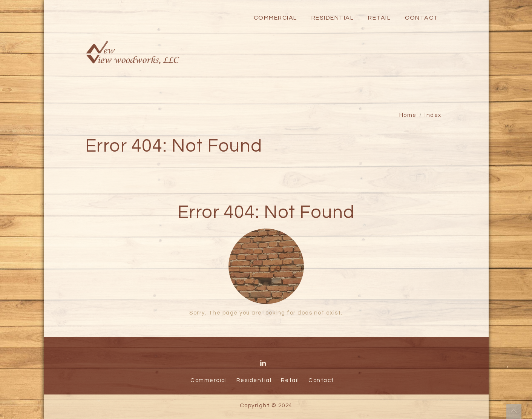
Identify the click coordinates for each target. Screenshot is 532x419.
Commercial (275, 18)
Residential (333, 18)
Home (408, 115)
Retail (379, 18)
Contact (422, 18)
